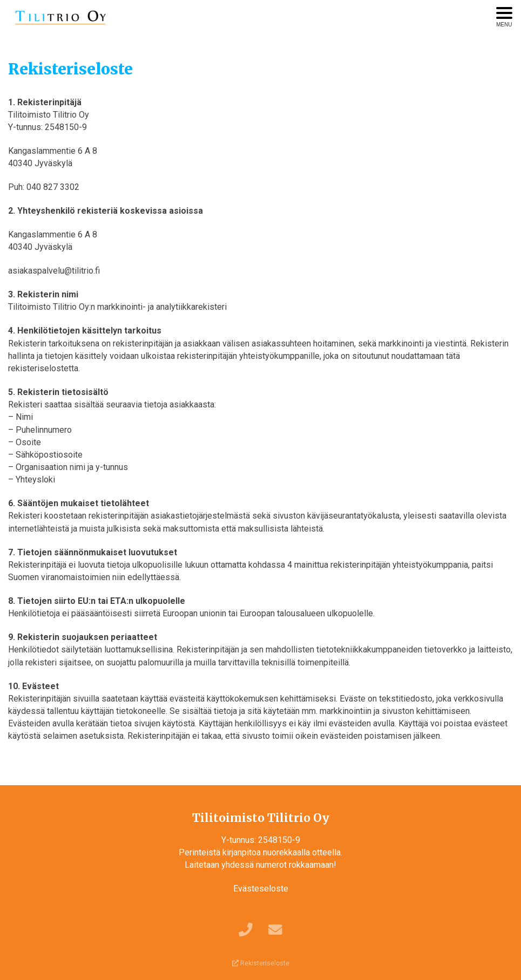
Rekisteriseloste (261, 963)
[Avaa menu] (504, 17)
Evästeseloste (261, 889)
